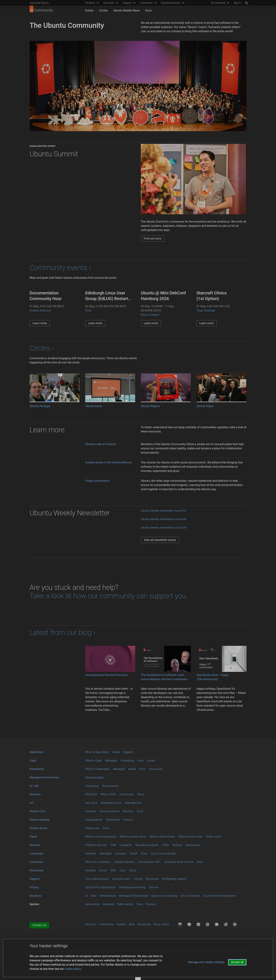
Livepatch (126, 845)
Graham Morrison (40, 310)
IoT (32, 803)
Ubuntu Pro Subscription (100, 887)
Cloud (33, 837)
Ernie (88, 310)
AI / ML (34, 786)
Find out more (153, 238)
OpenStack (36, 752)
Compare (121, 853)
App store (91, 803)
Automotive (92, 904)
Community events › (60, 268)
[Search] (246, 3)
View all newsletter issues (160, 540)
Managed (111, 761)
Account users (121, 879)
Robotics (35, 794)
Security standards (147, 845)
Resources (156, 769)
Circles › (42, 348)
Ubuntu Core (37, 811)
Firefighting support (174, 879)
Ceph (33, 761)
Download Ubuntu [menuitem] (171, 3)
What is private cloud (133, 837)
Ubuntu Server (39, 828)
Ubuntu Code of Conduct (101, 444)
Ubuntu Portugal (40, 406)
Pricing (138, 879)
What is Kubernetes (97, 769)
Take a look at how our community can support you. (109, 596)
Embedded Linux (111, 803)
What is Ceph (93, 761)
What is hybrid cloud (162, 837)
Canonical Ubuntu (39, 3)
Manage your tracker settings (206, 962)
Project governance (97, 481)
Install (116, 752)
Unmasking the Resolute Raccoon (106, 675)
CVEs (165, 845)
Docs (149, 10)
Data (94, 896)
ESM (113, 845)
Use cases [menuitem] (109, 3)
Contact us (39, 925)
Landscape (36, 853)
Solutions (35, 896)
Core (123, 870)
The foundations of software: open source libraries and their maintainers (164, 677)
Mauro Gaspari (150, 315)
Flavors (128, 820)
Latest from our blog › (62, 633)
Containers (36, 862)
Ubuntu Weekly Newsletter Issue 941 (164, 511)
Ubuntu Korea (94, 406)
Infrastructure (108, 896)
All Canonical (218, 3)
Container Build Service (179, 862)
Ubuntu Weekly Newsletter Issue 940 (164, 519)
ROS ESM (91, 794)
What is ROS (108, 794)
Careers (121, 924)
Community (127, 794)
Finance (151, 904)
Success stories (110, 811)
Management (133, 803)
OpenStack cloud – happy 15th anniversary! (213, 677)
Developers (113, 820)
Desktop (90, 870)
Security (35, 845)
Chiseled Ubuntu (124, 862)
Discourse (152, 879)
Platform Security (96, 845)
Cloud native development (219, 896)
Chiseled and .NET (149, 862)
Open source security (165, 896)
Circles (103, 10)
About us (91, 924)
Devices (154, 887)
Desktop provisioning (132, 887)
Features (91, 811)
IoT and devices (190, 896)
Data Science (110, 786)
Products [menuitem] (90, 3)
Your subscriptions (97, 879)
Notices (177, 845)
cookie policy (73, 969)
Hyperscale (92, 828)
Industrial (108, 904)
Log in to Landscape (164, 853)
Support (128, 752)
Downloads (37, 870)
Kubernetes (37, 769)
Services (128, 811)
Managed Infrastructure (134, 896)
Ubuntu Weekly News (127, 10)
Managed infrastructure (44, 777)
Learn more (40, 323)
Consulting (127, 761)
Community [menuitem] (146, 3)
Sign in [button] (237, 3)
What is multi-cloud (190, 837)
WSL (113, 870)
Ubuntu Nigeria (150, 406)
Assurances (193, 845)
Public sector (125, 904)
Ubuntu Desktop (40, 820)
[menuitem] (220, 3)
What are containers (98, 862)
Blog (132, 924)
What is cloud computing (101, 837)
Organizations (94, 820)
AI (87, 896)
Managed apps (95, 777)
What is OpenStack (97, 752)
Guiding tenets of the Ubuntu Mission (109, 462)
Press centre (161, 924)
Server (103, 870)
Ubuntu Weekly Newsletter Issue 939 (164, 528)
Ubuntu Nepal (205, 406)
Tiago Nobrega (206, 310)
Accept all (237, 962)
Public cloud (213, 837)
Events (89, 10)
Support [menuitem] (127, 3)
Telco (139, 904)
